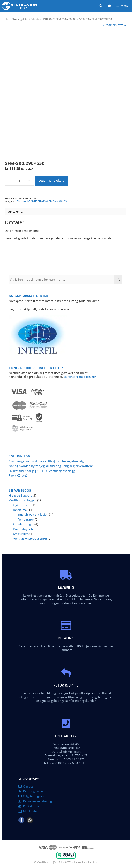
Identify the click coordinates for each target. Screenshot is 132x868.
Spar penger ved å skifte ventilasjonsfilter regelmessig (46, 461)
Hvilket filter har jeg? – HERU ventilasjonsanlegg (42, 471)
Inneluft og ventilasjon (33, 514)
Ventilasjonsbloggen (23, 500)
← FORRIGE (109, 25)
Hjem (8, 19)
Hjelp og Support (20, 495)
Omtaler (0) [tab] (15, 211)
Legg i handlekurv (52, 180)
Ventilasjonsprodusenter (30, 538)
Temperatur (26, 519)
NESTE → (121, 25)
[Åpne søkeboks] (101, 6)
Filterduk (36, 19)
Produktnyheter (24, 529)
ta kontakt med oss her (80, 377)
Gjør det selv (22, 505)
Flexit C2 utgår (19, 475)
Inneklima (20, 510)
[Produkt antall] (19, 181)
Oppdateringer (23, 524)
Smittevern (21, 534)
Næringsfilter (21, 19)
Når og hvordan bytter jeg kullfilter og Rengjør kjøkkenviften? (51, 466)
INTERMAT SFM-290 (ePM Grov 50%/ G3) (66, 19)
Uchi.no (93, 862)
